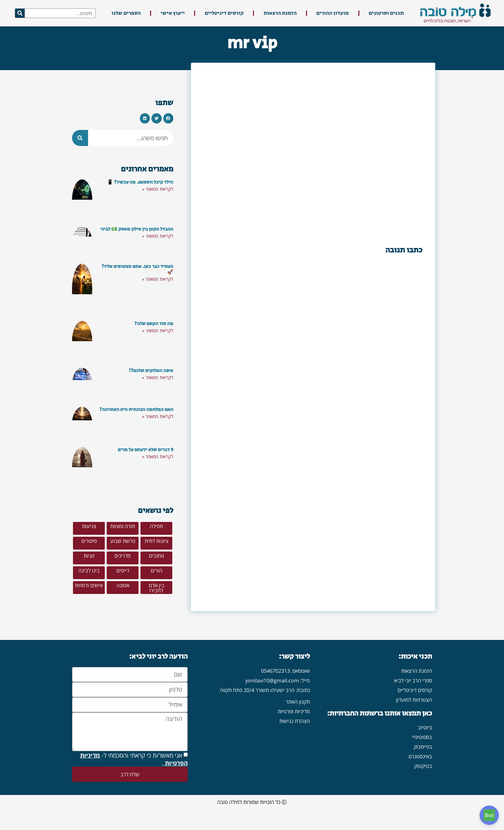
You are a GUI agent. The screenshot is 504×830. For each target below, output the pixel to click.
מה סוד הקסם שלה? (154, 324)
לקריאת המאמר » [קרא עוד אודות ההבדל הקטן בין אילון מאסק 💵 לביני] (158, 236)
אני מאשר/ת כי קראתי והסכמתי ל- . (134, 775)
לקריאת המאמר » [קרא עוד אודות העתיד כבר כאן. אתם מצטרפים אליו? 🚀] (158, 279)
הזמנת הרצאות (280, 13)
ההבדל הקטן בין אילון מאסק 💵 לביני (137, 229)
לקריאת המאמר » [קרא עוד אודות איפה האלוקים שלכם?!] (158, 377)
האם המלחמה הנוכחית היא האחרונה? (136, 410)
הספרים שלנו (126, 13)
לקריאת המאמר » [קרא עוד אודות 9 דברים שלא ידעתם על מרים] (158, 456)
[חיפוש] (20, 13)
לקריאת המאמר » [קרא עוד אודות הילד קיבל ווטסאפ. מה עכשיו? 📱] (158, 189)
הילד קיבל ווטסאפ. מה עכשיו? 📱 (140, 182)
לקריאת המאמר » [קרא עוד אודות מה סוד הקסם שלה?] (158, 330)
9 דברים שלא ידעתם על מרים (145, 450)
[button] (168, 118)
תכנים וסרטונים (386, 13)
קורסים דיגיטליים (224, 13)
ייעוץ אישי (173, 13)
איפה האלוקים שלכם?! (151, 371)
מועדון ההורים (333, 13)
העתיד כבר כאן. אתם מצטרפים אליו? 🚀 (137, 269)
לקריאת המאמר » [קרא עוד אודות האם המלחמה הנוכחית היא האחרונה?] (158, 416)
